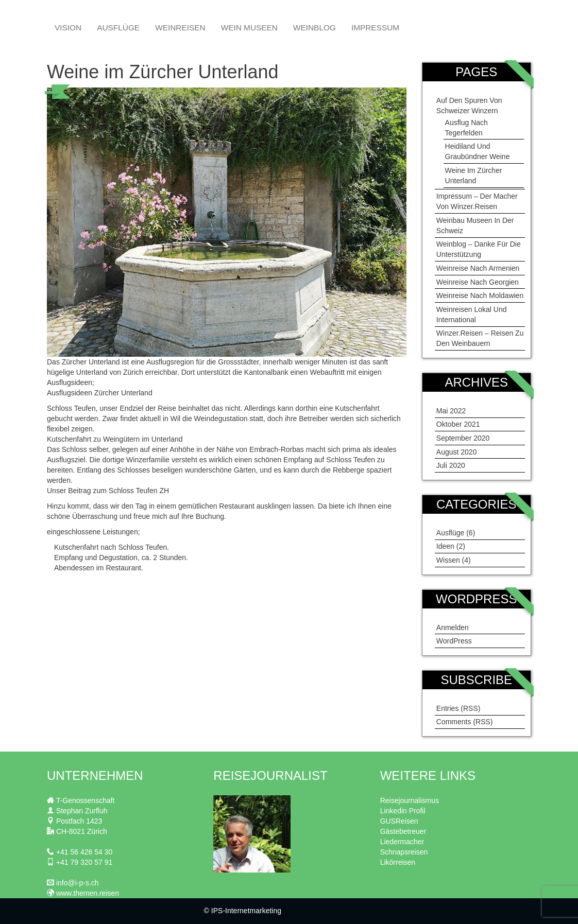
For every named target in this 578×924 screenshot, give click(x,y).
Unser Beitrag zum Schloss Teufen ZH (108, 491)
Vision (68, 28)
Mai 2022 (451, 411)
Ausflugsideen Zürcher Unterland (100, 393)
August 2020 (457, 452)
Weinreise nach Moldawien (480, 295)
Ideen (445, 546)
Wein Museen (249, 28)
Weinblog (314, 28)
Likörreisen (398, 862)
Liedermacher (402, 842)
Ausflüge (118, 28)
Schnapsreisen (404, 852)
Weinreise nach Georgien (478, 282)
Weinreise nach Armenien (478, 268)
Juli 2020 (451, 465)
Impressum (375, 28)
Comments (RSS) (465, 722)
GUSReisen (399, 821)
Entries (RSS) (458, 708)
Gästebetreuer (403, 831)
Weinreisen (180, 28)
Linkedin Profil (403, 811)
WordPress (454, 641)
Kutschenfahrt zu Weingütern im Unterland (115, 439)
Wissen (448, 560)
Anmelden (453, 627)
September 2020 (463, 438)
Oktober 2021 (458, 424)
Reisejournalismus (410, 800)
